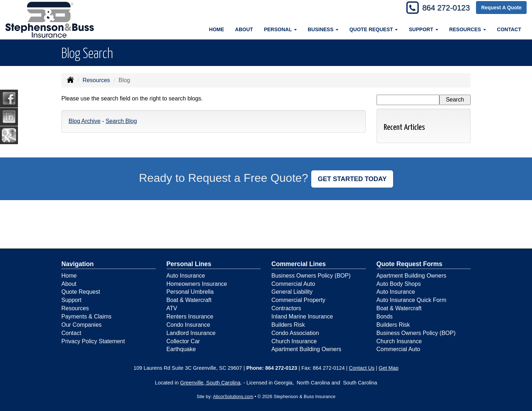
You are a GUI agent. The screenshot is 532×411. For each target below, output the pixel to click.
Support (71, 300)
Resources (96, 80)
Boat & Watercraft (189, 300)
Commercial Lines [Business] (299, 264)
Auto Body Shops (399, 284)
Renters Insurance (190, 316)
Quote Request (81, 292)
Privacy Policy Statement (93, 341)
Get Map (389, 368)
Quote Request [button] (374, 29)
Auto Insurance (186, 276)
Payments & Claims (87, 316)
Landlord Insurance (191, 333)
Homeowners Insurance (197, 284)
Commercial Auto (293, 284)
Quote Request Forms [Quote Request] (410, 264)
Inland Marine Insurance (302, 316)
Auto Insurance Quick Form (412, 300)
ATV (172, 308)
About (244, 29)
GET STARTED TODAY (352, 179)
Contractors (286, 308)
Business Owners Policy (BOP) (311, 276)
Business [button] (323, 29)
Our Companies (81, 325)
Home (216, 29)
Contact (509, 29)
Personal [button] (280, 29)
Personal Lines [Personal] (189, 264)
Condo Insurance (188, 325)
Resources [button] (468, 29)
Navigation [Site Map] (78, 264)
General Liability (292, 292)
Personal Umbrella (190, 292)
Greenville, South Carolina (210, 383)
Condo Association (295, 333)
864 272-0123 (445, 8)
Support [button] (424, 29)
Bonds (385, 316)
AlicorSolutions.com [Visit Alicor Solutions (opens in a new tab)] (233, 396)
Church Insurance (294, 341)
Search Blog (121, 121)
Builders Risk (288, 325)
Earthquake (181, 349)
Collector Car (183, 341)
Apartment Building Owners (306, 349)
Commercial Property (298, 300)
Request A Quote (501, 8)
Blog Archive (85, 121)
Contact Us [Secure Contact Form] (362, 368)
